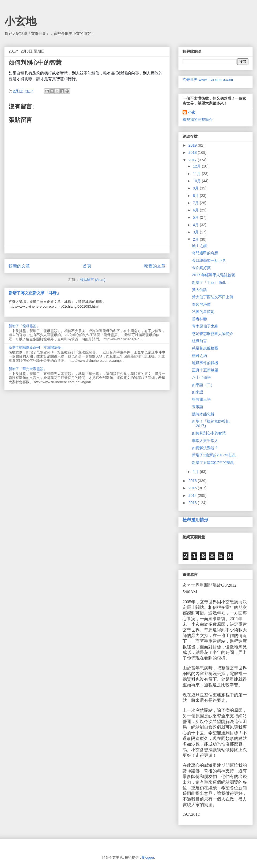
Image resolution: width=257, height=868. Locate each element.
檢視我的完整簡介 (198, 120)
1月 (196, 472)
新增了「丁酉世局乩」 (211, 282)
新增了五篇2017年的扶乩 (213, 463)
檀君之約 (199, 356)
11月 (197, 174)
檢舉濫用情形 (195, 520)
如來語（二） (203, 385)
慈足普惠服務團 (205, 348)
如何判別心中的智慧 (209, 433)
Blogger (148, 857)
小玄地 (20, 21)
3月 (196, 232)
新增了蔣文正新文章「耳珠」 (35, 293)
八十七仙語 (201, 377)
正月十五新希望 (205, 370)
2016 (193, 481)
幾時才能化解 (203, 414)
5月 (196, 217)
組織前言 (199, 341)
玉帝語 (198, 407)
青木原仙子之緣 (205, 326)
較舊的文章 (155, 266)
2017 (193, 160)
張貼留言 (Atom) (93, 280)
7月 (196, 203)
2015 (193, 488)
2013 (193, 503)
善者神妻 (199, 319)
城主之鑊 (199, 246)
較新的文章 (19, 266)
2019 (193, 145)
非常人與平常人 (205, 441)
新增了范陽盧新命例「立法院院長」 (36, 347)
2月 (196, 239)
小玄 (192, 112)
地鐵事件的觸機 (205, 363)
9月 (196, 188)
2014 (193, 496)
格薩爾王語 (201, 399)
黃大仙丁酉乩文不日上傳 (213, 297)
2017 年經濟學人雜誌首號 (213, 275)
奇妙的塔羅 (201, 304)
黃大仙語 (199, 290)
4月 (196, 225)
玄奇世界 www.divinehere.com (208, 80)
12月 (197, 166)
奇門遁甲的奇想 (205, 253)
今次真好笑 (201, 268)
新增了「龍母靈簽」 (24, 326)
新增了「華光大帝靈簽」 (28, 369)
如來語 (198, 392)
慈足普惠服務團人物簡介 (213, 334)
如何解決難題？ (205, 448)
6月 (196, 210)
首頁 (87, 266)
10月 (197, 181)
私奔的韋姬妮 (203, 312)
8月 (196, 196)
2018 (193, 152)
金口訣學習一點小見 (209, 260)
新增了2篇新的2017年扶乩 (214, 455)
